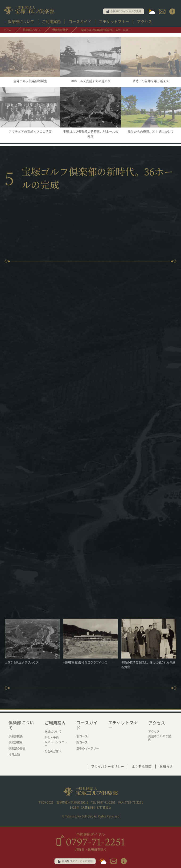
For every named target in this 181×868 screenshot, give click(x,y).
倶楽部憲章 (16, 742)
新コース (82, 742)
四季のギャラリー (88, 748)
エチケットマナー (114, 22)
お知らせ (166, 766)
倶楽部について (21, 22)
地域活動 (14, 754)
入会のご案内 (53, 752)
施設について (53, 732)
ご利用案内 (51, 22)
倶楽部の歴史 (17, 748)
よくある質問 (142, 766)
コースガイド (80, 22)
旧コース (82, 736)
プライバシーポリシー (107, 766)
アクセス (144, 22)
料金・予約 (52, 738)
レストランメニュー (56, 744)
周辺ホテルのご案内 (160, 738)
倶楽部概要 (16, 736)
